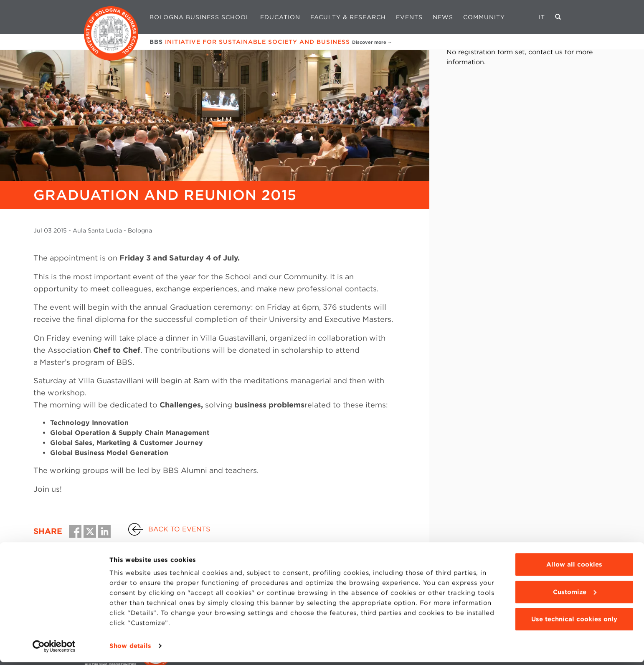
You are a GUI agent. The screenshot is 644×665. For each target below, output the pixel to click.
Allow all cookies (574, 567)
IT (542, 17)
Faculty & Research (348, 17)
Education (280, 17)
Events (409, 17)
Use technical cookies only (574, 622)
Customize (575, 594)
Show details (130, 649)
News (443, 17)
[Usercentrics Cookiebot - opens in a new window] (54, 649)
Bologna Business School (200, 17)
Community (484, 17)
